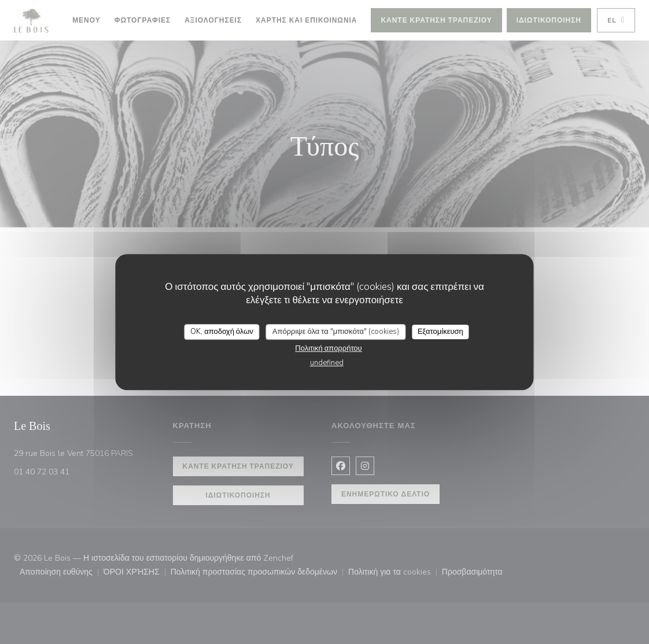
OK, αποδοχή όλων (222, 332)
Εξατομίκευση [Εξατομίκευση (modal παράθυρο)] (440, 332)
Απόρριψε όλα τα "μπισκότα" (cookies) (336, 332)
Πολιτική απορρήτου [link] (328, 348)
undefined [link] (327, 363)
